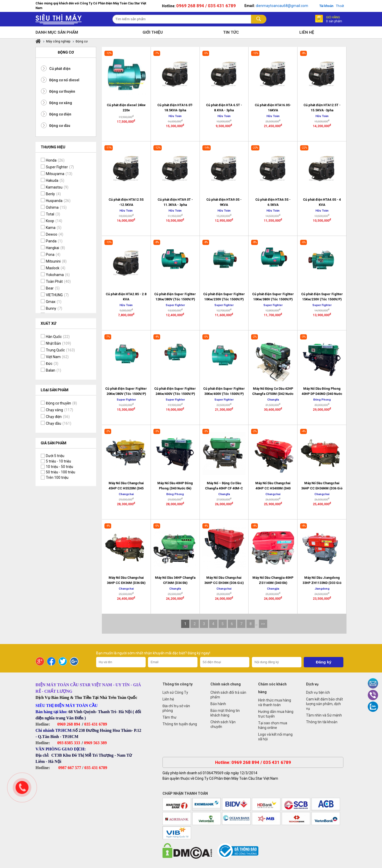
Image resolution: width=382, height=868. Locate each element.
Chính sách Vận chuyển (223, 724)
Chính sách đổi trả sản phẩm (228, 695)
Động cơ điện (60, 114)
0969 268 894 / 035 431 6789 (206, 6)
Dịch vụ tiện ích (318, 692)
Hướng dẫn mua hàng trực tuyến (276, 714)
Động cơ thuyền (62, 91)
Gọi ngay (22, 787)
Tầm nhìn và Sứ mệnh (324, 715)
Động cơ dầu (60, 126)
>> (263, 624)
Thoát (340, 6)
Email (373, 683)
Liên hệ (168, 699)
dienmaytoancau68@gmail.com (282, 6)
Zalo (373, 707)
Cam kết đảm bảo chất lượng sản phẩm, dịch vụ (324, 704)
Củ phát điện (60, 69)
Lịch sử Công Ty (175, 692)
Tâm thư (169, 717)
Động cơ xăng (61, 103)
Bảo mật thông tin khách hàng (225, 713)
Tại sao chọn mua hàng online (273, 725)
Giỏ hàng (334, 19)
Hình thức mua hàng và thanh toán (275, 703)
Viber (373, 695)
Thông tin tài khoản (322, 722)
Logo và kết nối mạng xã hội (275, 737)
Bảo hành (218, 704)
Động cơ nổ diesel (64, 80)
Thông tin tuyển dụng (180, 724)
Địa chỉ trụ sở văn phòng (176, 708)
